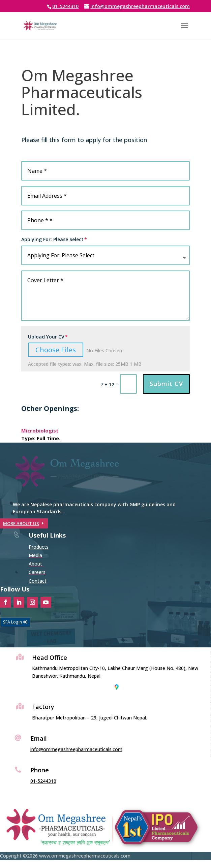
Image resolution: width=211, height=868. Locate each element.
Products (39, 547)
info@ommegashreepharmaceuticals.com (76, 749)
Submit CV (166, 384)
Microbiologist (40, 430)
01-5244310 (65, 6)
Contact (38, 581)
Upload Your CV (46, 337)
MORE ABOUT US (21, 523)
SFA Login (12, 622)
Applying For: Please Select (52, 239)
